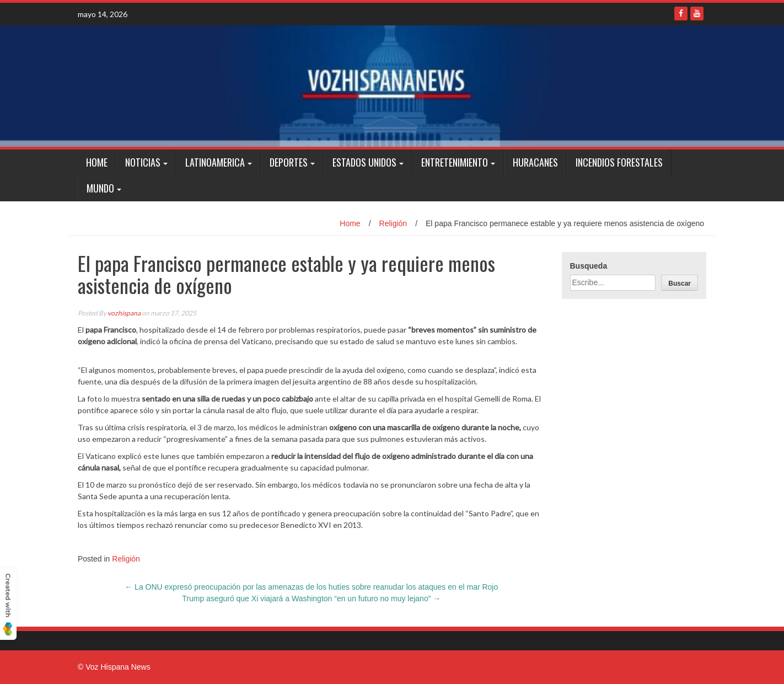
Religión (393, 223)
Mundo (100, 188)
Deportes (289, 162)
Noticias (143, 162)
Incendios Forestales (619, 162)
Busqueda (589, 266)
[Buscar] (680, 283)
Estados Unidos (364, 162)
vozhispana (124, 313)
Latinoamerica (215, 162)
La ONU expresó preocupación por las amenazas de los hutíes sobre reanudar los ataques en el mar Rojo (311, 587)
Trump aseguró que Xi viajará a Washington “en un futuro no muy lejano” (311, 598)
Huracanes (535, 162)
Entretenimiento (455, 162)
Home (97, 162)
